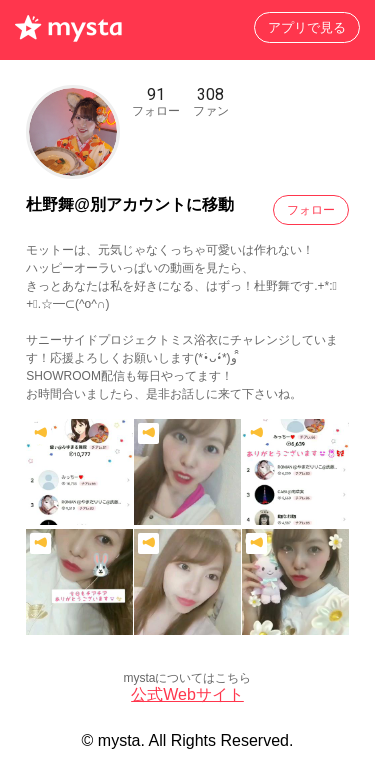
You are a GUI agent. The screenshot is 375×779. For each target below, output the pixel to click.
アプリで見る (307, 27)
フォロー (311, 210)
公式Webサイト (187, 694)
